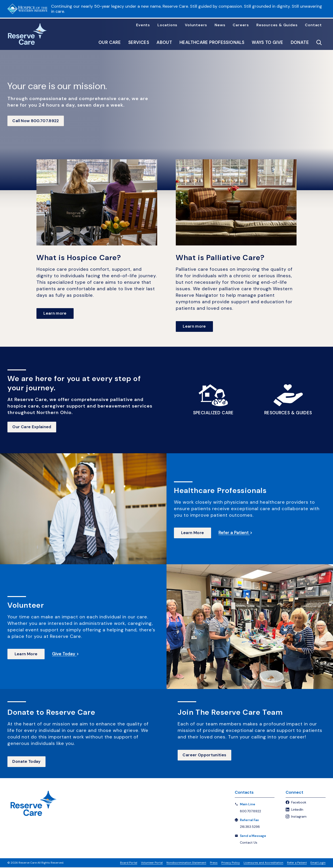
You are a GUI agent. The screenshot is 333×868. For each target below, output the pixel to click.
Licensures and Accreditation (263, 863)
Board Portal (129, 863)
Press (214, 863)
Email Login (318, 863)
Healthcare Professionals (212, 42)
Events (143, 25)
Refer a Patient (297, 863)
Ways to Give (268, 42)
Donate (300, 42)
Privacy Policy (231, 863)
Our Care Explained (33, 427)
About (164, 42)
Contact (313, 25)
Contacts (244, 793)
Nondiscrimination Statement (186, 863)
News (220, 25)
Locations (167, 25)
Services (139, 42)
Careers (241, 25)
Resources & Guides (277, 25)
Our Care (110, 42)
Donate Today (27, 762)
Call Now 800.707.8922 (37, 121)
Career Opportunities (205, 756)
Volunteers (196, 25)
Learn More (193, 533)
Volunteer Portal (152, 863)
